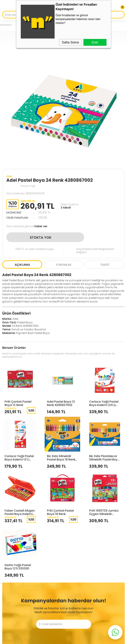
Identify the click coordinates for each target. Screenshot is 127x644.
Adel (9, 176)
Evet (95, 42)
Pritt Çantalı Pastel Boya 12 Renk (18, 403)
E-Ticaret (50, 638)
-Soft (40, 638)
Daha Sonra (70, 42)
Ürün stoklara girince (27, 226)
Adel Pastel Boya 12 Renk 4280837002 (61, 403)
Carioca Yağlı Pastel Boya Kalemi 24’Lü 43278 (104, 403)
